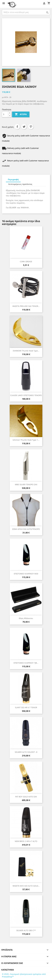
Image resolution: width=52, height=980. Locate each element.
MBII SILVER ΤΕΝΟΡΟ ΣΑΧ (26, 484)
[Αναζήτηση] (26, 12)
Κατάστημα (8, 970)
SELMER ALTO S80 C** (26, 930)
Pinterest (31, 127)
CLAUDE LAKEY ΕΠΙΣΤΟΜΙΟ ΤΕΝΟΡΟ (26, 395)
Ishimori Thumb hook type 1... (26, 440)
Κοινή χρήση (17, 127)
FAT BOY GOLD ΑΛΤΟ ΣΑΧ (26, 797)
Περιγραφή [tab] (13, 179)
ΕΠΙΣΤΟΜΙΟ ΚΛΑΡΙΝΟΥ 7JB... (26, 663)
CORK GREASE (26, 262)
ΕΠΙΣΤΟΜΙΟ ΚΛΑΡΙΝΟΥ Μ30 (26, 574)
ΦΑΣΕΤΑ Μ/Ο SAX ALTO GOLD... (26, 886)
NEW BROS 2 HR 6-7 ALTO (26, 841)
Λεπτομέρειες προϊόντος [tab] (20, 184)
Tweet (24, 127)
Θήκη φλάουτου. (26, 618)
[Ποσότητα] (5, 114)
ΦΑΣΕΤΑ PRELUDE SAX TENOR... (26, 306)
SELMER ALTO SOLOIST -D (26, 752)
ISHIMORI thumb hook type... (26, 351)
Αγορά (21, 114)
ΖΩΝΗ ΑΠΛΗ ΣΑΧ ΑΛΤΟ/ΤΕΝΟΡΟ (26, 529)
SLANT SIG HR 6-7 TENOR (26, 707)
